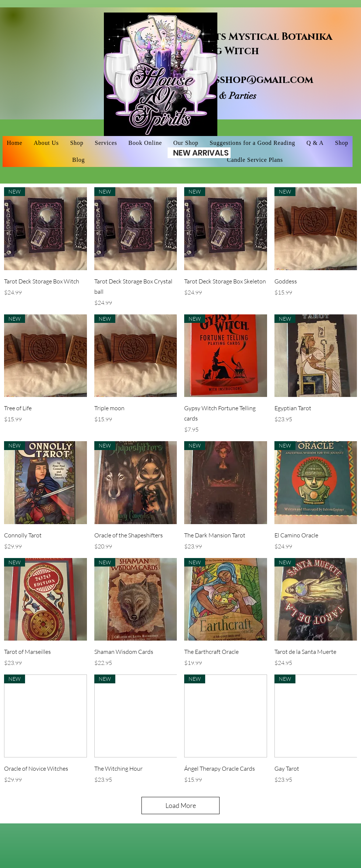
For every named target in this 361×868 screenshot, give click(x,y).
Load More (181, 805)
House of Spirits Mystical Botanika (234, 37)
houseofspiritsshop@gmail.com (225, 80)
